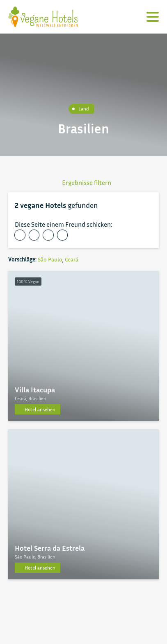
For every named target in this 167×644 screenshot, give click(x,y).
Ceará (72, 259)
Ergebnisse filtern (83, 182)
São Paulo (50, 259)
